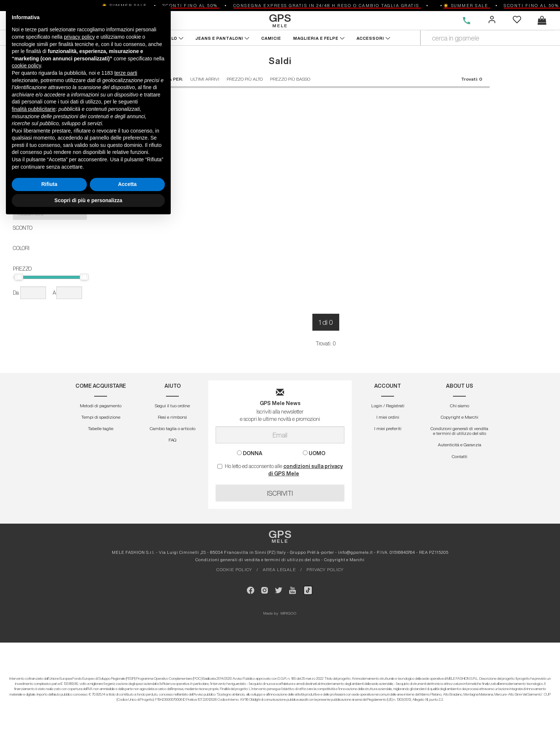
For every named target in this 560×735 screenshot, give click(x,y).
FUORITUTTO (71, 38)
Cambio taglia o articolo (173, 428)
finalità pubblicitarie (34, 623)
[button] (50, 186)
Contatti (460, 456)
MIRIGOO (289, 613)
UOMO (71, 20)
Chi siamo (460, 406)
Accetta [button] (127, 699)
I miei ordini (388, 417)
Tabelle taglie (101, 428)
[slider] (19, 277)
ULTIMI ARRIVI (205, 79)
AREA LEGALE (279, 569)
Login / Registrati (388, 406)
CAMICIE (272, 38)
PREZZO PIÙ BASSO (290, 79)
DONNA (39, 20)
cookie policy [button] (26, 580)
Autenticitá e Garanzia (460, 445)
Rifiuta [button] (49, 699)
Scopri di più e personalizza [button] (88, 715)
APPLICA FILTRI (51, 120)
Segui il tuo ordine (172, 406)
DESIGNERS (108, 20)
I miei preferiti (388, 428)
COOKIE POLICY (234, 569)
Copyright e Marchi (460, 417)
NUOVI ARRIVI (27, 38)
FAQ (172, 440)
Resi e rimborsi (172, 417)
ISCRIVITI (280, 493)
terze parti (126, 588)
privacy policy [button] (79, 552)
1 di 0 (326, 322)
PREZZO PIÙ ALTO (245, 79)
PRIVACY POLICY (325, 569)
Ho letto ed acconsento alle (280, 470)
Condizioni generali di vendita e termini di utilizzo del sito (459, 431)
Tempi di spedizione (101, 417)
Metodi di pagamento (101, 406)
